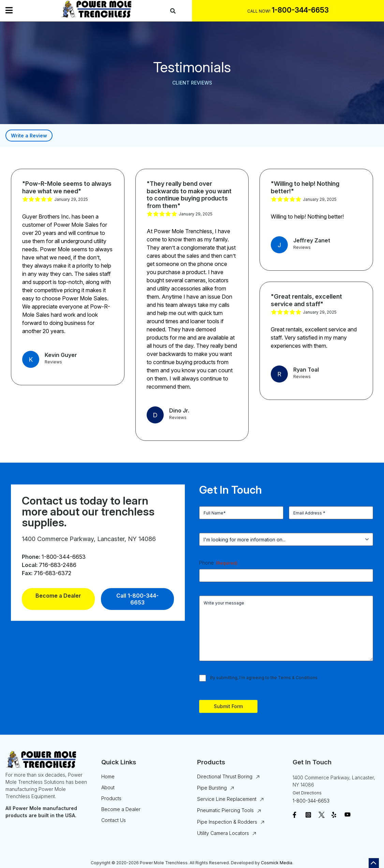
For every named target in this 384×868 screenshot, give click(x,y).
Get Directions (307, 793)
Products (111, 798)
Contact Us (114, 820)
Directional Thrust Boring (225, 776)
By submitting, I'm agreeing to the (264, 678)
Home (108, 776)
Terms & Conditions (298, 678)
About (108, 787)
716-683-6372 (53, 573)
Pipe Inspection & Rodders (227, 822)
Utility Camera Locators (223, 833)
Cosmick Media (277, 863)
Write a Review (29, 136)
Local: (30, 565)
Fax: (27, 573)
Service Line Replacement (227, 799)
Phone (218, 563)
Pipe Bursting (212, 788)
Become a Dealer (58, 596)
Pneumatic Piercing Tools (225, 810)
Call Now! (259, 11)
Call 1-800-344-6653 (137, 599)
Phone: (31, 557)
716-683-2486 (58, 565)
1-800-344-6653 (64, 557)
